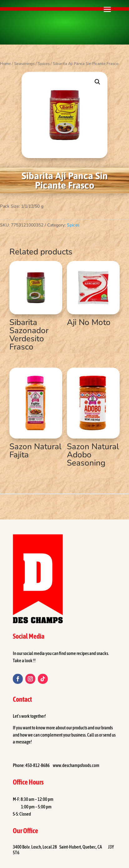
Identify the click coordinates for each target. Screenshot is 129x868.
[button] (97, 82)
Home (5, 64)
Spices (44, 64)
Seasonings (24, 64)
